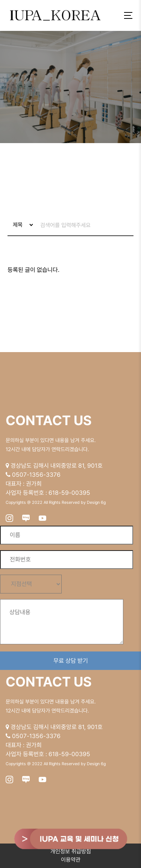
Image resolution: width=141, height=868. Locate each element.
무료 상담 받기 (71, 661)
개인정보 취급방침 (71, 851)
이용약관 (71, 860)
